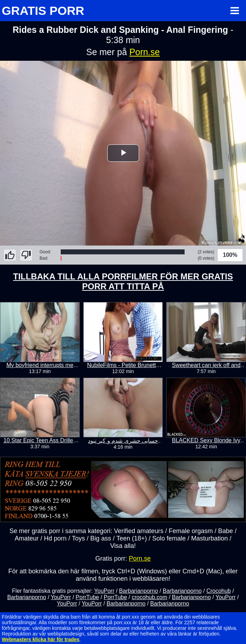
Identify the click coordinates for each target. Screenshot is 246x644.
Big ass (101, 538)
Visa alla (122, 546)
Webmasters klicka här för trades (41, 639)
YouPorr (104, 591)
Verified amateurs (139, 531)
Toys (79, 538)
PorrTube (87, 597)
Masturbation (209, 538)
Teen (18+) (132, 538)
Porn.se (145, 52)
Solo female (169, 538)
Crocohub (219, 591)
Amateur (27, 538)
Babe (226, 531)
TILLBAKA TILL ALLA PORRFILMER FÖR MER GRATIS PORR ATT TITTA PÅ (123, 281)
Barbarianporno (138, 591)
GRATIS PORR (43, 11)
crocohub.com (149, 597)
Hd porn (55, 538)
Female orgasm (191, 531)
